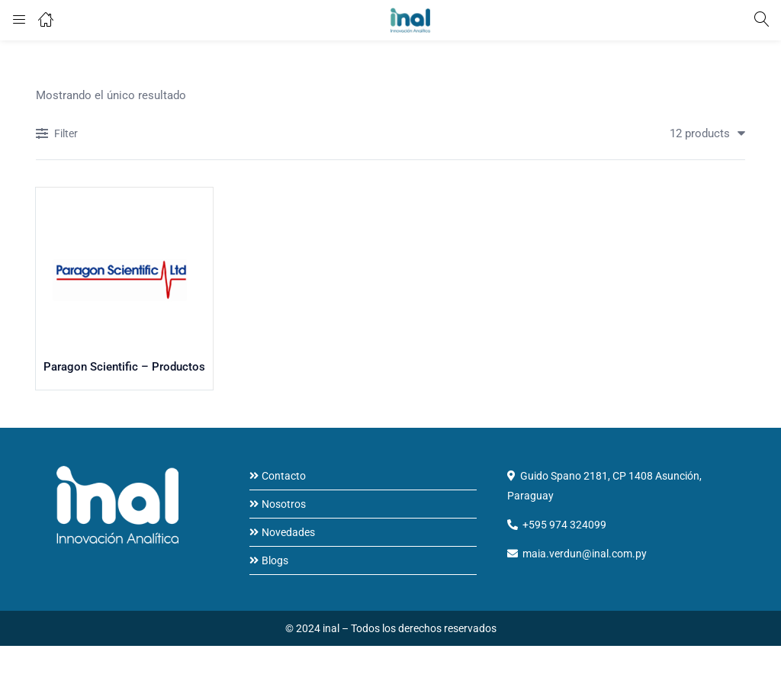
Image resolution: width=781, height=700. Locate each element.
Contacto (284, 477)
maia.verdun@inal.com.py (585, 554)
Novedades (288, 533)
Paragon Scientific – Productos (124, 369)
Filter (57, 135)
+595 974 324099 (564, 525)
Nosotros (284, 505)
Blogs (275, 561)
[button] (702, 133)
